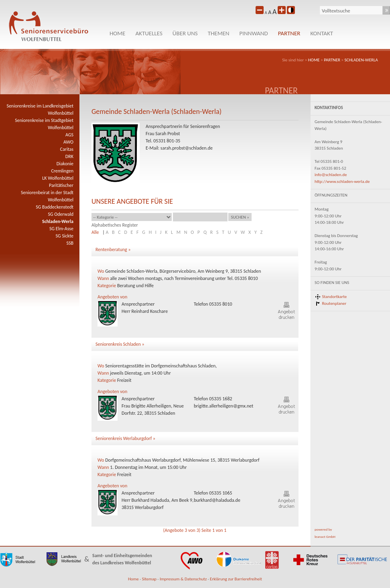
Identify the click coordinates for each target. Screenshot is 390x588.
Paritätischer (61, 185)
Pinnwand (254, 33)
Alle (95, 232)
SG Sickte (65, 236)
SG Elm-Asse (61, 229)
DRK (69, 156)
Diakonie (65, 164)
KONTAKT (322, 33)
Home (133, 579)
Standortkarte (335, 297)
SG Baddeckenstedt (55, 207)
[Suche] (351, 11)
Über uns (185, 33)
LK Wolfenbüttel (58, 178)
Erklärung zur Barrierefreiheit (236, 579)
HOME (117, 33)
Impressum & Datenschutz (183, 579)
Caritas (67, 149)
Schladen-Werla (362, 60)
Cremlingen (62, 171)
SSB (70, 243)
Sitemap (149, 579)
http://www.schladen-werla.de (342, 181)
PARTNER (289, 33)
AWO (68, 142)
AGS (69, 135)
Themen (219, 33)
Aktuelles (149, 33)
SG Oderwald (61, 214)
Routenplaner (334, 303)
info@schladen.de (331, 175)
